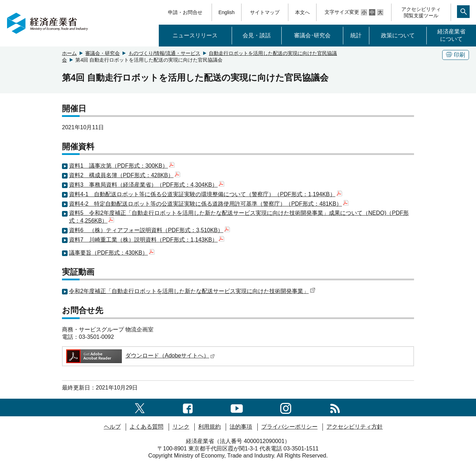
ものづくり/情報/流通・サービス (164, 53)
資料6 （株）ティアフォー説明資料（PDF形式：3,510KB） (149, 230)
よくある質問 (146, 427)
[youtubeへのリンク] (237, 407)
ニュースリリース (195, 35)
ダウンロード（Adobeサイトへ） (140, 356)
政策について (398, 35)
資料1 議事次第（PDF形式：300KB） (122, 166)
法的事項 (241, 427)
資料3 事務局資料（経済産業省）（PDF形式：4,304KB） (147, 185)
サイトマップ (265, 12)
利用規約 (209, 427)
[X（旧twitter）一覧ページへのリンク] (140, 407)
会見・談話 (257, 35)
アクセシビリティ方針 (355, 427)
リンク (181, 427)
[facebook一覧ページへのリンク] (188, 407)
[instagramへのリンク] (286, 407)
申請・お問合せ (185, 12)
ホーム (69, 53)
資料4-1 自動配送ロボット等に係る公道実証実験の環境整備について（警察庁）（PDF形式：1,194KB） (206, 194)
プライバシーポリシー (289, 427)
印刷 (456, 55)
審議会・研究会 (102, 53)
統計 (356, 35)
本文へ (302, 12)
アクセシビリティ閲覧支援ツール (421, 12)
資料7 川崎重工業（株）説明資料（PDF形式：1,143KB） (147, 240)
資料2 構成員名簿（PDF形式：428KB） (125, 175)
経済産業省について (451, 35)
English (226, 12)
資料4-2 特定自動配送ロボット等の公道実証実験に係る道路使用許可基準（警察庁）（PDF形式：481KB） (209, 204)
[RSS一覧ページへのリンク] (335, 407)
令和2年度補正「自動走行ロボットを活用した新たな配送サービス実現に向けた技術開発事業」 (192, 291)
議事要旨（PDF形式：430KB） (112, 253)
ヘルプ (112, 427)
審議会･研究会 (312, 35)
